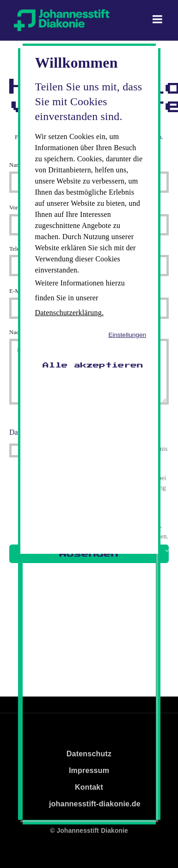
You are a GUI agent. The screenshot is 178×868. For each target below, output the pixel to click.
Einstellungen (127, 335)
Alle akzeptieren (93, 365)
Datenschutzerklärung (68, 313)
